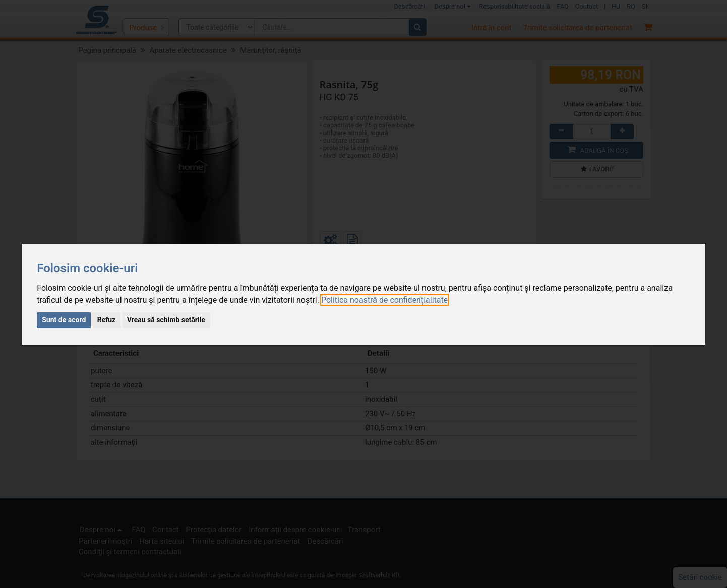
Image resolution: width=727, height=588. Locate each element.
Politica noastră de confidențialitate (384, 300)
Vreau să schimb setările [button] (166, 320)
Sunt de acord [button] (64, 320)
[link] (384, 300)
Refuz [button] (107, 320)
